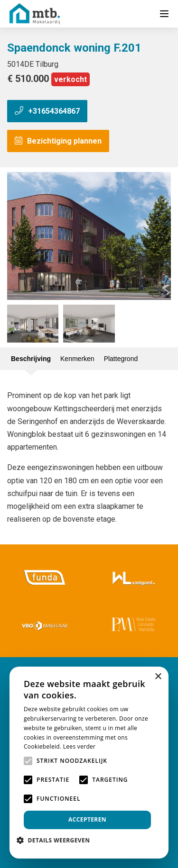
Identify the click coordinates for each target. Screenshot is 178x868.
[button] (57, 840)
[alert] (89, 763)
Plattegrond (121, 359)
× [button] (158, 677)
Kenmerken (77, 359)
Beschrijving (31, 359)
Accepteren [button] (87, 819)
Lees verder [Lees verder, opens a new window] (80, 746)
